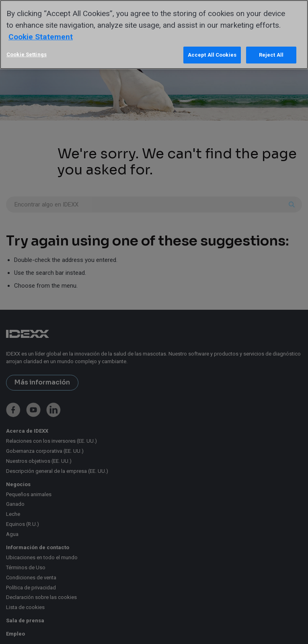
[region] (154, 35)
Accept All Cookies (212, 55)
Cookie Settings (27, 54)
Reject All (271, 55)
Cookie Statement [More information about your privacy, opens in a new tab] (41, 37)
